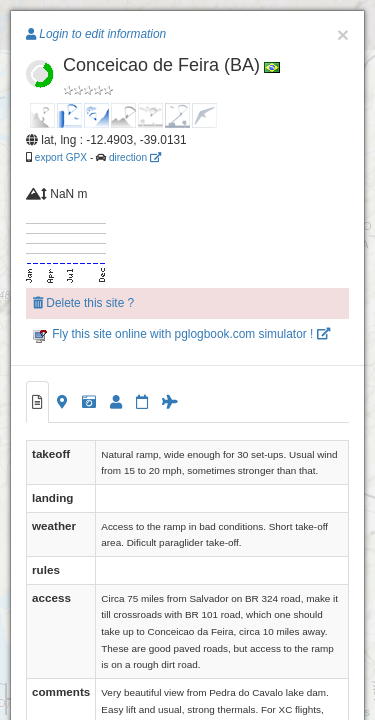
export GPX (61, 157)
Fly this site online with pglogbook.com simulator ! (181, 334)
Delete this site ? (83, 303)
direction (135, 157)
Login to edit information (96, 34)
